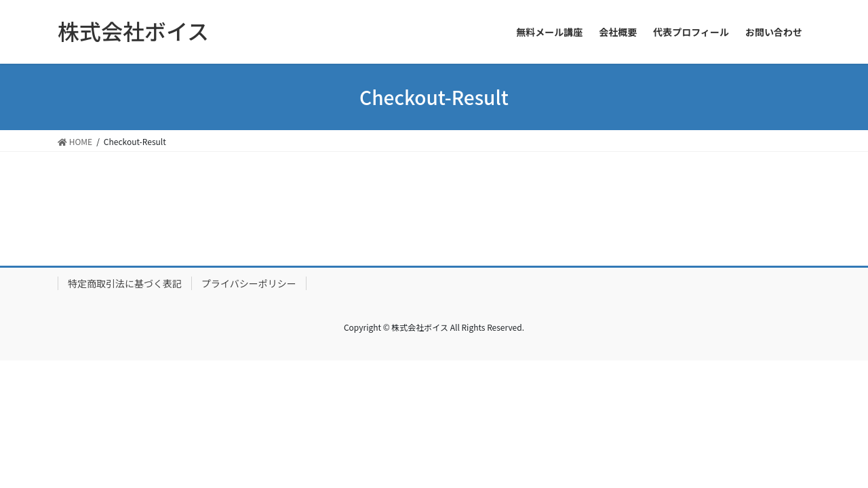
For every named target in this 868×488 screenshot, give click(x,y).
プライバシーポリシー (249, 283)
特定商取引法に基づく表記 (125, 283)
